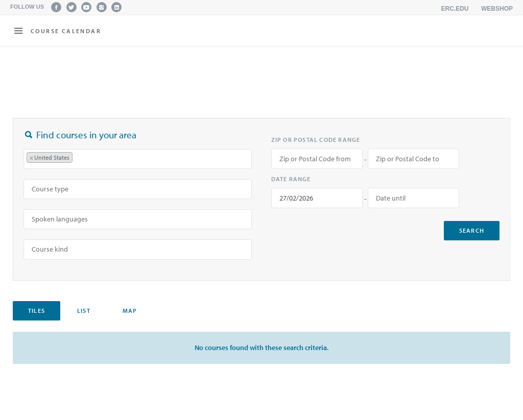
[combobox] (138, 159)
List (84, 311)
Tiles (37, 311)
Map (130, 311)
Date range (291, 179)
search (472, 230)
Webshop (497, 9)
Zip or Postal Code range (316, 140)
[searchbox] (80, 159)
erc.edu (455, 9)
